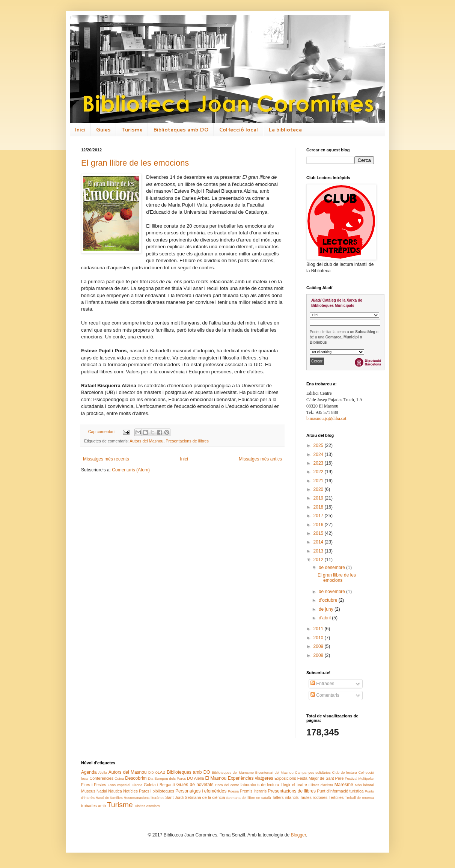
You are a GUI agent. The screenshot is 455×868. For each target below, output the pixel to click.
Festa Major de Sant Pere (321, 778)
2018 (319, 507)
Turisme (132, 130)
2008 (319, 655)
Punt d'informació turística (340, 791)
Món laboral (364, 785)
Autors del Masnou (146, 441)
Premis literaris (253, 791)
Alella (103, 772)
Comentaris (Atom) (131, 470)
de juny (327, 609)
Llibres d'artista (321, 785)
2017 (319, 516)
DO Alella (195, 778)
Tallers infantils (285, 797)
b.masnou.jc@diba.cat (326, 418)
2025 (319, 445)
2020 (319, 489)
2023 (319, 463)
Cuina (119, 778)
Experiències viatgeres (251, 778)
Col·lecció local (238, 130)
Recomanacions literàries (144, 798)
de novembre (332, 592)
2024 (319, 454)
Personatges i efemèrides (201, 791)
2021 (319, 481)
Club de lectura (344, 772)
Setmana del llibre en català (248, 798)
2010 (319, 638)
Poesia (233, 791)
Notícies (130, 791)
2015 (319, 533)
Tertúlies (336, 797)
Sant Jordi (174, 797)
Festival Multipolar (359, 778)
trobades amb (93, 806)
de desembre (332, 568)
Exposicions (285, 778)
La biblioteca (285, 130)
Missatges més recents (106, 459)
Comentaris (325, 695)
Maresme (344, 785)
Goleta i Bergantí (159, 785)
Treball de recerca (359, 798)
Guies (103, 130)
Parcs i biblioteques (157, 791)
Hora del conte (227, 785)
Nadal (102, 791)
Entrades (322, 684)
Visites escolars (147, 806)
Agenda (89, 772)
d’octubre (329, 600)
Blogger (298, 835)
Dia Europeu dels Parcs (167, 778)
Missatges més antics (260, 459)
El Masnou (216, 778)
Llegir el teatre (294, 785)
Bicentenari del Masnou (274, 772)
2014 (319, 542)
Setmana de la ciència (205, 797)
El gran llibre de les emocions (135, 163)
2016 (319, 525)
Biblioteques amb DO (181, 130)
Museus (88, 791)
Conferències (102, 778)
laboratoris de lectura (260, 785)
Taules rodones (314, 797)
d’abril (325, 618)
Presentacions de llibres (187, 441)
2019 (319, 498)
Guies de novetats (195, 785)
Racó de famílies (109, 798)
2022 (319, 472)
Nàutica (115, 791)
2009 (319, 646)
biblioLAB (157, 772)
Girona (137, 785)
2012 (319, 560)
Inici (80, 130)
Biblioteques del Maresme (233, 772)
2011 (319, 629)
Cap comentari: (102, 432)
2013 (319, 551)
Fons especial (119, 785)
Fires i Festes (94, 785)
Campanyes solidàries (313, 772)
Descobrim (136, 778)
